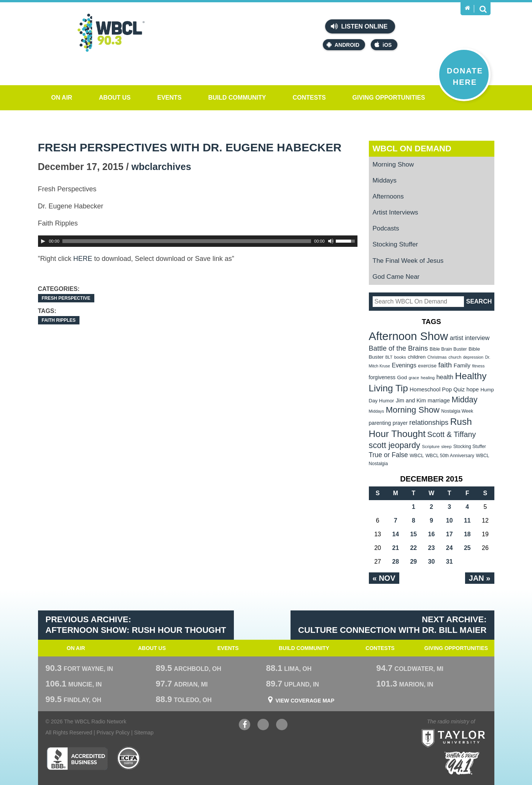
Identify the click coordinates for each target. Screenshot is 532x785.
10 (449, 520)
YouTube (263, 725)
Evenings (404, 365)
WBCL (417, 455)
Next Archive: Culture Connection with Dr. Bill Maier (392, 625)
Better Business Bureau (77, 758)
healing (428, 378)
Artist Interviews (395, 212)
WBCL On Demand (412, 149)
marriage (439, 400)
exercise (427, 366)
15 (413, 534)
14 (395, 534)
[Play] (43, 241)
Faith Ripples (59, 320)
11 (467, 520)
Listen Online (359, 26)
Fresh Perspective (66, 298)
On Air (62, 98)
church (455, 357)
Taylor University (467, 729)
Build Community (237, 98)
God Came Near (396, 277)
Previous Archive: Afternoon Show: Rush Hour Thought (136, 625)
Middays (385, 180)
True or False (388, 455)
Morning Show (393, 164)
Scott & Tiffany (452, 434)
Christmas (437, 357)
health (445, 377)
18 (467, 534)
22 (413, 548)
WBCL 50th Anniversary (450, 456)
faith (445, 365)
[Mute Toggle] (331, 241)
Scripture (431, 446)
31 (449, 562)
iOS (383, 45)
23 (432, 548)
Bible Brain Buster (448, 349)
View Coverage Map (305, 701)
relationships (429, 422)
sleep (446, 447)
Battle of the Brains (399, 348)
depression (473, 357)
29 (413, 562)
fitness (478, 366)
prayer (400, 423)
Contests (309, 98)
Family (462, 365)
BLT (389, 357)
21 (395, 548)
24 (449, 548)
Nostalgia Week (457, 411)
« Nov (384, 578)
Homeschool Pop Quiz (437, 389)
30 (432, 562)
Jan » (480, 578)
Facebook (245, 725)
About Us (115, 98)
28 (395, 562)
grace (414, 378)
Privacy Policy (113, 733)
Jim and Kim (411, 400)
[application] (198, 241)
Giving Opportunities (389, 98)
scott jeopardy (395, 445)
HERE (83, 259)
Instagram (282, 725)
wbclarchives (161, 167)
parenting (380, 423)
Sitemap (144, 733)
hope (473, 389)
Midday (465, 400)
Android (343, 45)
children (417, 357)
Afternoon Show (409, 336)
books (400, 357)
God (402, 377)
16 (432, 534)
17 (449, 534)
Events (169, 98)
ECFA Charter (129, 758)
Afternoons (388, 196)
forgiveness (382, 377)
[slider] (187, 241)
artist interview (470, 338)
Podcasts (386, 228)
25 (467, 548)
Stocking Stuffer (395, 244)
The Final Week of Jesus (408, 261)
